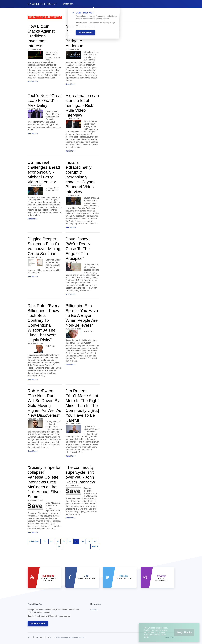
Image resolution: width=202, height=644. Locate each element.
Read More (33, 82)
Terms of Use (169, 638)
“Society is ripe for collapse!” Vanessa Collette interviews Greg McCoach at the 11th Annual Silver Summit (44, 482)
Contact (94, 610)
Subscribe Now (38, 623)
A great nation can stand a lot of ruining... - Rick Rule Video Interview (82, 105)
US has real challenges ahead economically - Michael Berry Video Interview (44, 172)
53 (51, 541)
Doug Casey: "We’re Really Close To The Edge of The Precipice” (78, 249)
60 (95, 541)
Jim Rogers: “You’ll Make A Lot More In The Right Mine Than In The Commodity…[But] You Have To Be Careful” (82, 405)
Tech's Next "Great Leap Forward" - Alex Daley (45, 100)
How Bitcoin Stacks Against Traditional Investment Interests (41, 36)
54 (58, 541)
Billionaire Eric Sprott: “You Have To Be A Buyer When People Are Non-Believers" (82, 315)
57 (76, 541)
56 (70, 541)
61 (59, 547)
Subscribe (68, 4)
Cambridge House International (72, 638)
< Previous (34, 541)
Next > (95, 547)
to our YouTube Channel (48, 578)
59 (89, 541)
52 (45, 541)
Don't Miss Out (56, 611)
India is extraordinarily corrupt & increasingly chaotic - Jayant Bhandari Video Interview (80, 177)
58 (83, 541)
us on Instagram (161, 578)
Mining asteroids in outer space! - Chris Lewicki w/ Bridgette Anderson (81, 36)
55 (64, 541)
